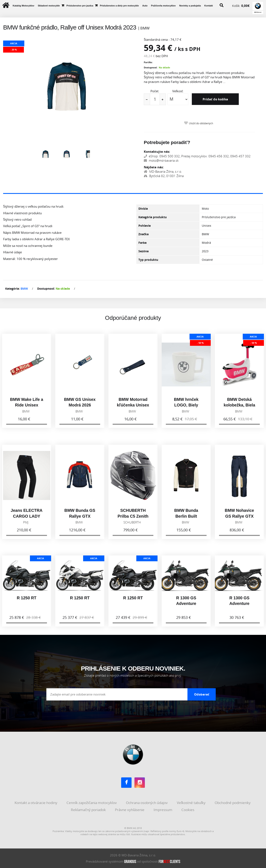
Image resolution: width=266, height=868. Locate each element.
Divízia (143, 209)
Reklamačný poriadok (89, 810)
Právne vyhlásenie (130, 810)
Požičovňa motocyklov (163, 6)
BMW (24, 289)
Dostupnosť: (151, 67)
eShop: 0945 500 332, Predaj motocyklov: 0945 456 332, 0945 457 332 (197, 156)
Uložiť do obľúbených (201, 123)
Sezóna (143, 251)
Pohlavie (145, 226)
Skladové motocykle (49, 6)
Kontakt (209, 6)
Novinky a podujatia (190, 6)
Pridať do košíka (216, 99)
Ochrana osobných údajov (147, 803)
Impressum (163, 810)
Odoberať (202, 694)
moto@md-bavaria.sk (161, 160)
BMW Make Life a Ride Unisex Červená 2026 (26, 407)
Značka (143, 234)
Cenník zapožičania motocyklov (92, 803)
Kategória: (12, 289)
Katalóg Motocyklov (23, 6)
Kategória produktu (153, 217)
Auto (145, 6)
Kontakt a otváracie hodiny (36, 803)
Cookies (188, 810)
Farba (142, 243)
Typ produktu (148, 260)
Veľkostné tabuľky (192, 803)
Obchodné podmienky (233, 803)
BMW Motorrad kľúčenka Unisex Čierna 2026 (133, 407)
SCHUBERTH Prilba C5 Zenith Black (133, 518)
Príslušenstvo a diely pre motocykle (119, 6)
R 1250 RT (27, 600)
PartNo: (148, 62)
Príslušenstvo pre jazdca (80, 6)
